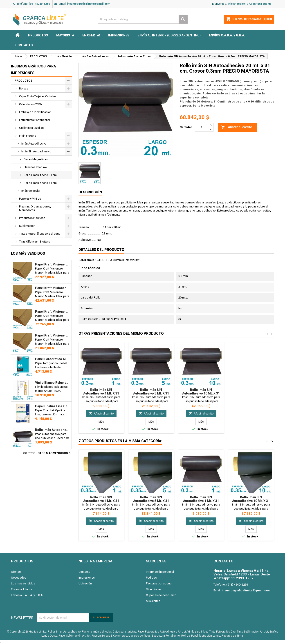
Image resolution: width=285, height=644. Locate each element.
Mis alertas (153, 601)
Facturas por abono (159, 583)
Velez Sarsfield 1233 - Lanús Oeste (242, 574)
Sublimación (27, 226)
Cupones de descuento (161, 595)
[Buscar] (143, 19)
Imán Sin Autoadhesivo (36, 151)
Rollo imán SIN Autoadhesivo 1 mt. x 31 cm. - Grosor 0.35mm (101, 501)
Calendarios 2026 (30, 104)
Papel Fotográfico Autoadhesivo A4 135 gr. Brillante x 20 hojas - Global (52, 359)
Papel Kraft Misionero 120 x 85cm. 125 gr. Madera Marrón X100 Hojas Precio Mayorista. (52, 288)
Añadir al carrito (237, 127)
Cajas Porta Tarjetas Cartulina (38, 96)
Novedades (19, 578)
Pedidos (151, 578)
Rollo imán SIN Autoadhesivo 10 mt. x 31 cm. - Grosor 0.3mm (201, 393)
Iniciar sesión (237, 4)
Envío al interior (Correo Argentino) (169, 35)
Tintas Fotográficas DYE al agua (40, 234)
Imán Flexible (28, 136)
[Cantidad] (202, 127)
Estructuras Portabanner (35, 120)
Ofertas (16, 572)
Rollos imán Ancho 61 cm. (40, 183)
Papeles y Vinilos (30, 199)
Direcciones (154, 589)
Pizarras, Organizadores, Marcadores (35, 208)
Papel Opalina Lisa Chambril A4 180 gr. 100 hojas (52, 406)
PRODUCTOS (38, 35)
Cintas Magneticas (36, 159)
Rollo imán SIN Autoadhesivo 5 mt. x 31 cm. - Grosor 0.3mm (151, 393)
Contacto (24, 45)
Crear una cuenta (260, 4)
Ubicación (85, 583)
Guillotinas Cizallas (31, 128)
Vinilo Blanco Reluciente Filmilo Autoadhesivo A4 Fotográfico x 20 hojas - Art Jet (52, 383)
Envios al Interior (22, 589)
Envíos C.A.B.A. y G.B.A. (227, 35)
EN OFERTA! (91, 35)
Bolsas (24, 88)
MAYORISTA (65, 35)
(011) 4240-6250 (39, 4)
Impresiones (119, 35)
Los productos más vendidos (47, 453)
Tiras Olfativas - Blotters (35, 242)
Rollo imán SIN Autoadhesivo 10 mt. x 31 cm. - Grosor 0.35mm (251, 501)
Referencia (86, 260)
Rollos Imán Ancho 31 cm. (40, 175)
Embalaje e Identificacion (35, 112)
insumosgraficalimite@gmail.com (89, 4)
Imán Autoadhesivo (34, 144)
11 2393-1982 (242, 578)
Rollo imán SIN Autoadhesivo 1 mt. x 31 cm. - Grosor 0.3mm (101, 393)
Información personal (160, 572)
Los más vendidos (28, 253)
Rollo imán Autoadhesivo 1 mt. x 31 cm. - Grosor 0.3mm (52, 430)
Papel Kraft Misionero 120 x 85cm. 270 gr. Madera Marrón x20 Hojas (52, 335)
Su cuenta (156, 561)
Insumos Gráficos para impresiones (34, 70)
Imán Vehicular (31, 191)
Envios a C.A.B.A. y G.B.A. (27, 595)
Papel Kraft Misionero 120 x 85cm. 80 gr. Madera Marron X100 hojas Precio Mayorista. (52, 264)
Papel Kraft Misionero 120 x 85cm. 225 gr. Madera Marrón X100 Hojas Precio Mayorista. (52, 312)
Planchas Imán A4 (35, 167)
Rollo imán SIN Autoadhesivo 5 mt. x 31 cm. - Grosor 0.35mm (151, 501)
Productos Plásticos (32, 218)
